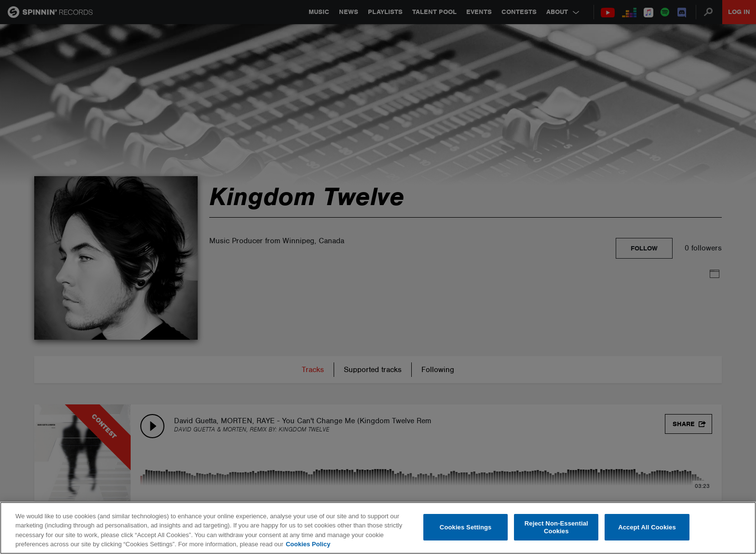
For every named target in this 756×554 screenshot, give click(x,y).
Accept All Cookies (647, 527)
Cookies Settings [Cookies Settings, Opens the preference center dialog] (466, 527)
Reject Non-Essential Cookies (556, 527)
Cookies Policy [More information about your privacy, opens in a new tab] (308, 544)
